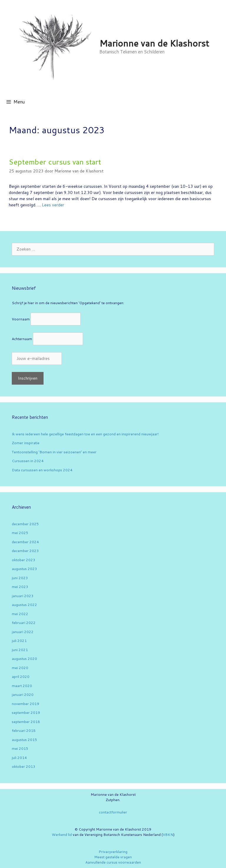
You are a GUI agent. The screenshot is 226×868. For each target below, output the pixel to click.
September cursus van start (55, 162)
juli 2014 (19, 758)
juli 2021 (19, 641)
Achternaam (22, 339)
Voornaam (21, 319)
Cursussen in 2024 (28, 461)
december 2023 (25, 551)
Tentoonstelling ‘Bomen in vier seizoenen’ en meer (54, 452)
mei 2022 (20, 614)
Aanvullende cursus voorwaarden (113, 862)
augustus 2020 (24, 659)
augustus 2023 (24, 569)
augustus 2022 (24, 605)
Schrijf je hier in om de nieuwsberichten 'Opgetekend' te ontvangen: (68, 303)
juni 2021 (20, 650)
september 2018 (26, 722)
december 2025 (25, 524)
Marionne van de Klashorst (154, 43)
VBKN (168, 835)
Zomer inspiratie (26, 443)
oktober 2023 (24, 560)
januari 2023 (23, 596)
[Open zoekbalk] (217, 102)
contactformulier (113, 812)
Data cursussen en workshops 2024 (42, 470)
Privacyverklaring (113, 852)
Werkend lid (62, 835)
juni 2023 (20, 578)
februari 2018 (24, 731)
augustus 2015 (24, 740)
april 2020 (21, 677)
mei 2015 (20, 748)
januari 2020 (23, 695)
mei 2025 (20, 533)
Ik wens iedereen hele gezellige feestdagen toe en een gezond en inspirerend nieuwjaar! (85, 434)
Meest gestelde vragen (113, 857)
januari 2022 (23, 632)
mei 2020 (20, 668)
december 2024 (25, 542)
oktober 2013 (24, 766)
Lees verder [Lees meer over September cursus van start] (53, 205)
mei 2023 (20, 587)
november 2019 (25, 704)
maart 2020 (22, 686)
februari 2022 (24, 623)
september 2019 (26, 713)
